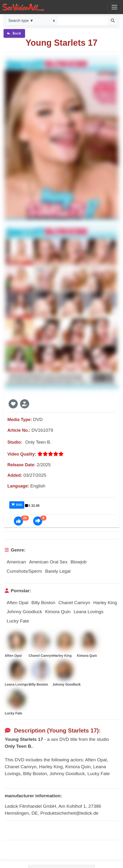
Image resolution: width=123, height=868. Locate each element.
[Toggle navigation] (114, 7)
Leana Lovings (89, 612)
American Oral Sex (48, 562)
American (16, 562)
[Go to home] (23, 7)
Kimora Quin (58, 612)
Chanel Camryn (74, 603)
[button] (13, 404)
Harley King (105, 603)
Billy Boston (43, 603)
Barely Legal (58, 571)
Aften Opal (18, 603)
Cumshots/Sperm (24, 571)
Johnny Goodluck (24, 612)
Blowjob (79, 562)
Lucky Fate (18, 621)
